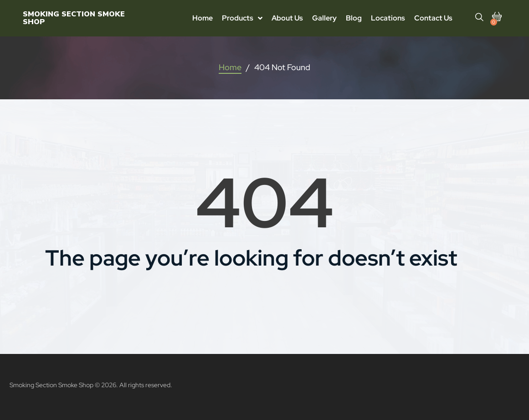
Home (230, 67)
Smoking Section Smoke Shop (74, 18)
